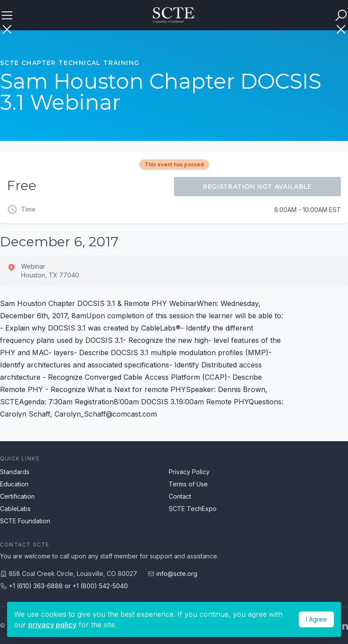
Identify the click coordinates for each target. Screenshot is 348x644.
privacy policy (52, 625)
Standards (15, 472)
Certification (17, 496)
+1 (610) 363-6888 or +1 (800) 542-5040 (68, 586)
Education (14, 484)
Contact (180, 496)
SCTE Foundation (25, 521)
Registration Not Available (257, 187)
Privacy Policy (189, 472)
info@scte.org (177, 574)
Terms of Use (188, 484)
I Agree (316, 619)
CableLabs (15, 509)
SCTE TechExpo (193, 509)
